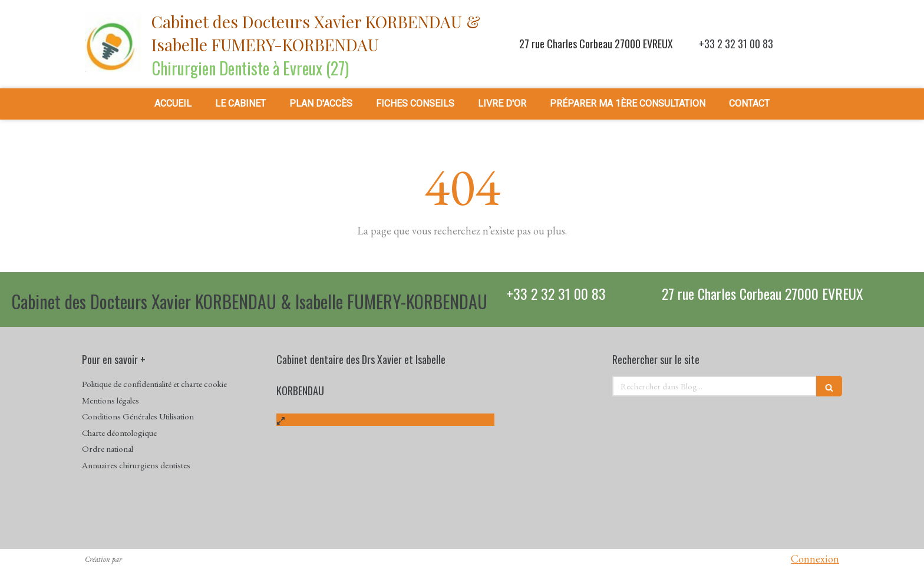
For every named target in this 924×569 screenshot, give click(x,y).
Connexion (815, 559)
